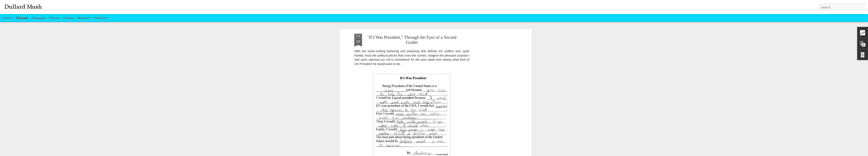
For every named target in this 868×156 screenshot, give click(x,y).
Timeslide (101, 18)
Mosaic (54, 18)
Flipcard (22, 18)
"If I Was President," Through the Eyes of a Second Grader (412, 40)
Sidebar (68, 18)
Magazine (39, 18)
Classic (7, 18)
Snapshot (84, 18)
